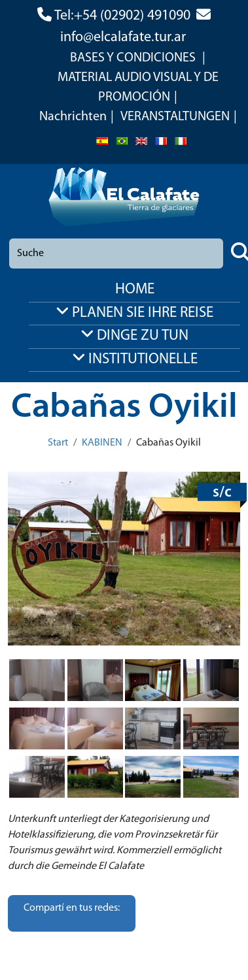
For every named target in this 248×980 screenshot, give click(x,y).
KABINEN (102, 443)
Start (58, 443)
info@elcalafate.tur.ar (123, 38)
